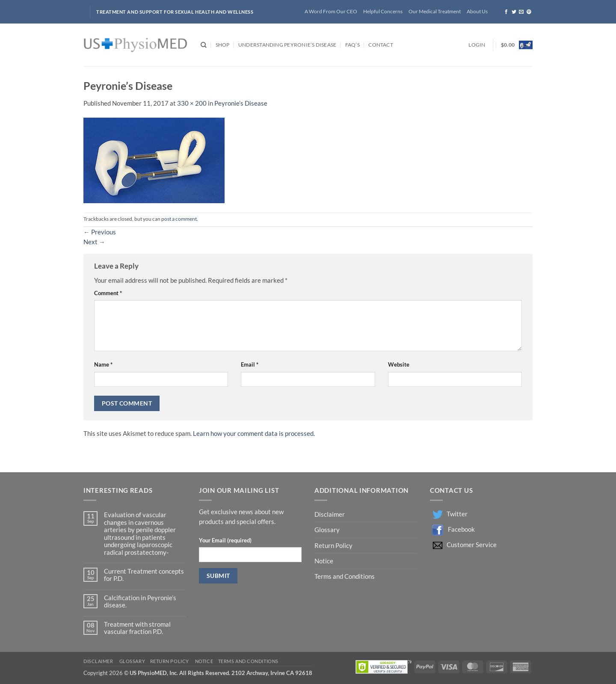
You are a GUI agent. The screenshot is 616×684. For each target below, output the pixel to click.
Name (103, 364)
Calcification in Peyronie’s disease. (140, 601)
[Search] (204, 45)
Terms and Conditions (345, 576)
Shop (223, 45)
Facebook (461, 529)
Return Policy (334, 546)
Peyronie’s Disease (241, 103)
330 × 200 (192, 103)
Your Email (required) (225, 540)
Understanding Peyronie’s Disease (287, 45)
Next (94, 242)
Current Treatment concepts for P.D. (144, 575)
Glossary (327, 530)
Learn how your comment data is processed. (254, 434)
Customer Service (472, 545)
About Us (477, 11)
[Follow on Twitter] (514, 12)
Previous (100, 232)
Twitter (457, 514)
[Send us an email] (521, 12)
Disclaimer (330, 514)
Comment (108, 293)
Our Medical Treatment (435, 11)
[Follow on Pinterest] (529, 12)
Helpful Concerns (383, 11)
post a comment (179, 219)
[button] (477, 45)
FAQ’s (352, 45)
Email (250, 364)
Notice (324, 561)
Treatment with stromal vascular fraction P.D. (137, 628)
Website (399, 364)
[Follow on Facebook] (506, 12)
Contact (381, 45)
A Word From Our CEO (331, 11)
